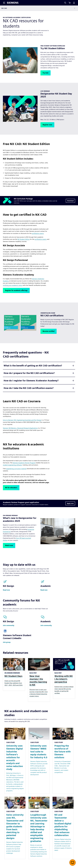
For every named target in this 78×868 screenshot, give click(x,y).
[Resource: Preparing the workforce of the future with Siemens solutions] (63, 761)
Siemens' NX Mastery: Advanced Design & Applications (20, 428)
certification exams (38, 233)
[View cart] (70, 3)
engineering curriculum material (16, 469)
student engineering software (12, 465)
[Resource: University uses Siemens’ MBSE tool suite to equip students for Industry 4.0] (39, 761)
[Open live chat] (73, 863)
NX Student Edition (24, 239)
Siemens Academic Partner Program (24, 463)
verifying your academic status (13, 285)
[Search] (65, 3)
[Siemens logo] (13, 3)
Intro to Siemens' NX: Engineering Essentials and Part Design (22, 420)
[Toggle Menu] (4, 3)
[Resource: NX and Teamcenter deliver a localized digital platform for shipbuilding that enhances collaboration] (63, 828)
